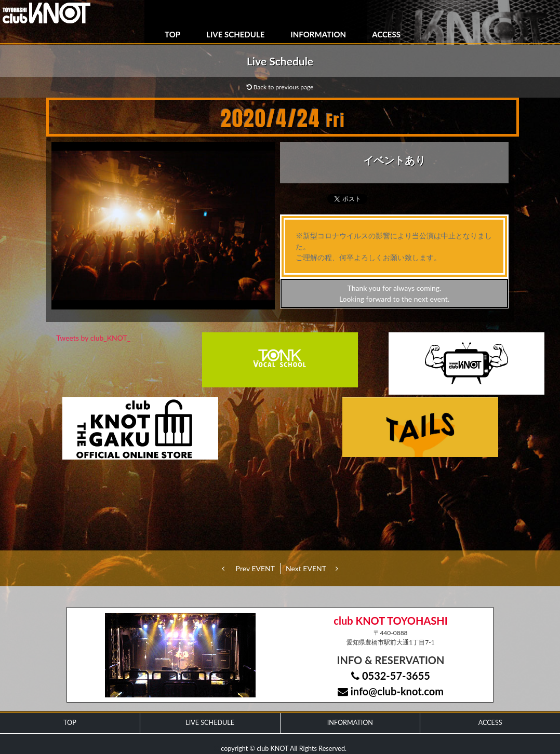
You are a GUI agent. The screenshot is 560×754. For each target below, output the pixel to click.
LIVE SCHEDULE (235, 34)
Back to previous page (280, 87)
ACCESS (386, 34)
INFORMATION (318, 34)
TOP (172, 34)
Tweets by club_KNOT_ (93, 338)
